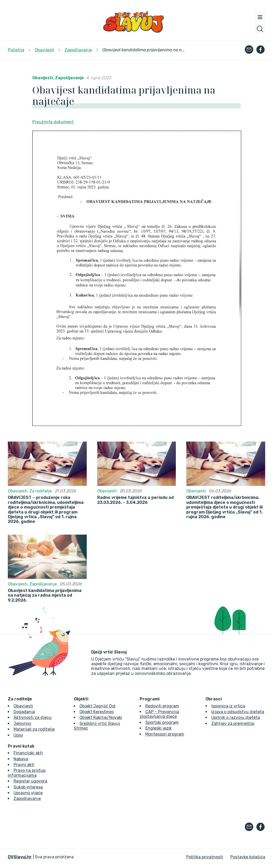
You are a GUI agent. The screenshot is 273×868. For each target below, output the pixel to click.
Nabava (21, 759)
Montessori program (165, 734)
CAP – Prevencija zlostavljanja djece (159, 714)
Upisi (18, 735)
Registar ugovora (30, 781)
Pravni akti (24, 765)
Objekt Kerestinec (97, 712)
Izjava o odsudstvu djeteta (238, 712)
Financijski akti (28, 753)
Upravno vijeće (28, 793)
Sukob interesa (28, 787)
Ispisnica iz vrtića (228, 706)
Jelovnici (22, 723)
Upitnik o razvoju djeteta (236, 717)
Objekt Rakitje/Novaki (101, 717)
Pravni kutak (21, 746)
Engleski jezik (159, 728)
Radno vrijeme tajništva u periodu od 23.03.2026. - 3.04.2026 (135, 500)
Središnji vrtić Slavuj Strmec (97, 726)
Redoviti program (162, 706)
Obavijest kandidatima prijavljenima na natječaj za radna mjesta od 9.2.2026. (45, 595)
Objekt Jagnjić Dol (97, 706)
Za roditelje (41, 491)
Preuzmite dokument (53, 122)
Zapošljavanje (69, 78)
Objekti (81, 699)
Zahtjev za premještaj (233, 723)
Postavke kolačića (248, 857)
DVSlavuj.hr (20, 857)
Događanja (24, 712)
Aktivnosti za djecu (33, 717)
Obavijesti (43, 78)
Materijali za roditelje (34, 729)
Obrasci (214, 699)
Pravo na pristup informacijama (27, 773)
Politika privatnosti (205, 857)
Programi (150, 699)
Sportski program (162, 722)
